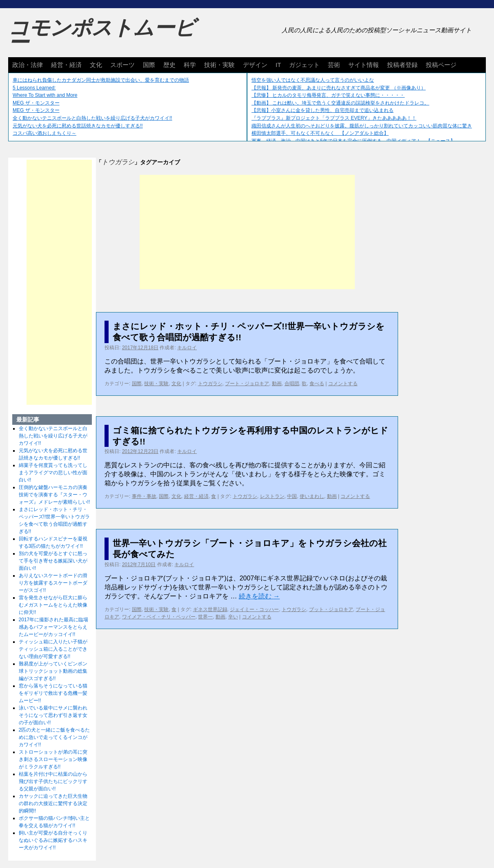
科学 (190, 65)
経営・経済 (66, 65)
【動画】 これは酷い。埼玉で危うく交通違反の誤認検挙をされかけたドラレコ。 (340, 103)
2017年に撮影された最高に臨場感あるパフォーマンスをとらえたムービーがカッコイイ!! (54, 627)
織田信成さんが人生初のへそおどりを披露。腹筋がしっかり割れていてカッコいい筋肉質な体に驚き (362, 126)
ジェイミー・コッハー (254, 609)
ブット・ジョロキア (331, 609)
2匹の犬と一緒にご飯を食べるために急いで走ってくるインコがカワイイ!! (55, 737)
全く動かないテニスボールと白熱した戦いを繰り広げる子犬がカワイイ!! (92, 118)
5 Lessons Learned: (34, 88)
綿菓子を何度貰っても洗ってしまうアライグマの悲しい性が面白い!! (53, 473)
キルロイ (187, 348)
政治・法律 (28, 65)
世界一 (205, 617)
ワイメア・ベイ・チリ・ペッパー (159, 617)
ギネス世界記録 (210, 609)
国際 (149, 65)
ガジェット (304, 65)
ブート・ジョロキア (247, 384)
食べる (317, 384)
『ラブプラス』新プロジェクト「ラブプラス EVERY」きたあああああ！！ (334, 118)
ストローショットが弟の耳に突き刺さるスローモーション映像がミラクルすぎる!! (53, 759)
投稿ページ (441, 65)
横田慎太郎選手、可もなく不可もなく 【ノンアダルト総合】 (320, 133)
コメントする (343, 384)
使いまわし (312, 496)
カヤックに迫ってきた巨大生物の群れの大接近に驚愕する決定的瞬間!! (53, 803)
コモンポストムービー (102, 35)
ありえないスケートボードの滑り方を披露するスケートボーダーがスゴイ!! (53, 583)
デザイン (255, 65)
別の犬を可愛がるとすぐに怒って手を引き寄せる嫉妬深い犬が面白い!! (53, 561)
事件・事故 (144, 496)
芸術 (334, 65)
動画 (277, 384)
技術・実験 (219, 65)
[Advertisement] (247, 232)
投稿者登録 (402, 65)
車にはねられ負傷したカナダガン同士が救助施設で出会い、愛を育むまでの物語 (101, 80)
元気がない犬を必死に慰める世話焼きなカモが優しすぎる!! (78, 126)
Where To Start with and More (45, 95)
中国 (292, 496)
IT (278, 65)
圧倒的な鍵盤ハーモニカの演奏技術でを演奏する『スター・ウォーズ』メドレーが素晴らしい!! (55, 495)
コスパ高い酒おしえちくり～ (45, 133)
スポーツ (122, 65)
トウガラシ (210, 384)
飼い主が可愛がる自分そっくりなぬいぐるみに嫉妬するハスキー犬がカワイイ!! (53, 840)
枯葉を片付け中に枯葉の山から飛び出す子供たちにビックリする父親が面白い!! (53, 781)
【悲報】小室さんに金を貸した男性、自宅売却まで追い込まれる (323, 110)
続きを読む (259, 596)
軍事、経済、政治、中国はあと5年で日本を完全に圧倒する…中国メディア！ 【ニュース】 (353, 141)
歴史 (169, 65)
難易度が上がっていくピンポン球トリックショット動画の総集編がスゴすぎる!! (53, 671)
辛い (233, 617)
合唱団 (292, 384)
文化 (96, 65)
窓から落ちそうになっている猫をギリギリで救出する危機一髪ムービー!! (53, 693)
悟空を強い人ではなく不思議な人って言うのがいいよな (313, 80)
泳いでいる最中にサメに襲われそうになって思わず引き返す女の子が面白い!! (53, 715)
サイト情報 (364, 65)
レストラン (272, 496)
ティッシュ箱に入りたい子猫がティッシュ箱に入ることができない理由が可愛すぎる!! (53, 649)
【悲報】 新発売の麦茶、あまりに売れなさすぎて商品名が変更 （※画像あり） (339, 88)
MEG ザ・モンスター (36, 103)
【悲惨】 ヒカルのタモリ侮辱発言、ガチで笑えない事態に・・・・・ (328, 95)
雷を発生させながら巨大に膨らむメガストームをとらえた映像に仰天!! (53, 605)
